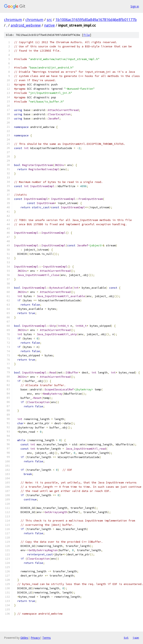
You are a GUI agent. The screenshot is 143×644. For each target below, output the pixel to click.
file (87, 35)
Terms (47, 638)
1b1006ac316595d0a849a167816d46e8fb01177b (96, 20)
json (136, 638)
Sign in (135, 6)
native (49, 25)
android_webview (26, 25)
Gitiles (24, 638)
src (49, 20)
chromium (13, 20)
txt (126, 638)
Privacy (35, 638)
